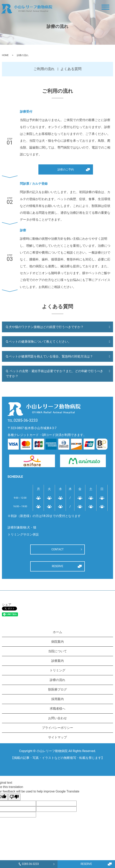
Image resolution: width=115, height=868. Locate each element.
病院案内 (57, 642)
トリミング (57, 670)
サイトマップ (57, 737)
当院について (57, 651)
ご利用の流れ (44, 69)
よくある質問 (71, 69)
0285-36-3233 (29, 864)
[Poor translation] (14, 797)
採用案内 (57, 699)
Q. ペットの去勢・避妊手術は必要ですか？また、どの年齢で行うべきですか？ (54, 374)
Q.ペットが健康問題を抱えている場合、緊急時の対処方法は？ (49, 356)
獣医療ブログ (57, 689)
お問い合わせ (57, 718)
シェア (7, 605)
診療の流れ (57, 680)
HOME (5, 55)
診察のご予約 (66, 169)
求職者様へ (57, 709)
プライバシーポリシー (57, 728)
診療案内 (57, 661)
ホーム (57, 632)
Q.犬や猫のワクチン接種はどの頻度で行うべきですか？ (45, 327)
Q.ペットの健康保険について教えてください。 (38, 342)
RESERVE (86, 864)
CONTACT (58, 549)
